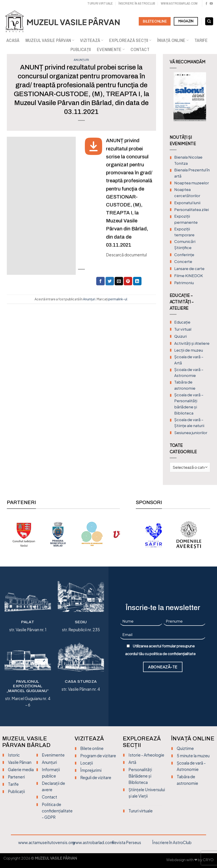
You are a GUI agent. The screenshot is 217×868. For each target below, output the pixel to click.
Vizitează (92, 40)
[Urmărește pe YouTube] (211, 4)
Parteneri (16, 777)
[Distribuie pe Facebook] (100, 281)
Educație (182, 322)
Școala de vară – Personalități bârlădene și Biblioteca (189, 404)
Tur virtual (183, 329)
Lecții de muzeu (189, 350)
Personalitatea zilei (192, 210)
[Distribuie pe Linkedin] (137, 281)
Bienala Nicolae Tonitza (188, 160)
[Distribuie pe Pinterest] (128, 281)
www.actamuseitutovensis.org (47, 842)
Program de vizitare (98, 756)
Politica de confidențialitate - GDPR (57, 811)
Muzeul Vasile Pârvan (50, 40)
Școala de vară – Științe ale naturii (189, 423)
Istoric (14, 755)
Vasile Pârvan (20, 762)
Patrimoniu (184, 283)
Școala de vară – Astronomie (189, 373)
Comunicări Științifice (185, 245)
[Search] (209, 21)
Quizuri (180, 336)
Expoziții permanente (186, 219)
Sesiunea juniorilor (191, 433)
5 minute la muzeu (193, 756)
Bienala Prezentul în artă (192, 173)
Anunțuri (81, 60)
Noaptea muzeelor (192, 183)
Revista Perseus (126, 842)
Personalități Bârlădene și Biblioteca (140, 776)
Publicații (81, 49)
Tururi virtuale (100, 3)
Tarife (201, 40)
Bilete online (92, 748)
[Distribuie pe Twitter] (110, 281)
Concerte (183, 261)
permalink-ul (118, 299)
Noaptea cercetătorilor (187, 193)
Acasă (13, 40)
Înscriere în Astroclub (137, 3)
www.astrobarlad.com (179, 3)
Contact (140, 49)
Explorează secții (130, 40)
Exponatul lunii (187, 203)
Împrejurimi (91, 770)
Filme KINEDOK (189, 276)
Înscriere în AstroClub (172, 842)
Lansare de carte (189, 269)
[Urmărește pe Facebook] (206, 4)
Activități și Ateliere (192, 343)
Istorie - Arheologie (146, 755)
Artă (132, 762)
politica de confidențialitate (173, 654)
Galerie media (21, 770)
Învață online (173, 40)
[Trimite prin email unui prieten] (119, 281)
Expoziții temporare (184, 232)
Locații (87, 763)
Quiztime (185, 748)
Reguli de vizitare (96, 778)
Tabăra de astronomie (185, 385)
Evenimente (111, 49)
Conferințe (184, 255)
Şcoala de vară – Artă (189, 360)
